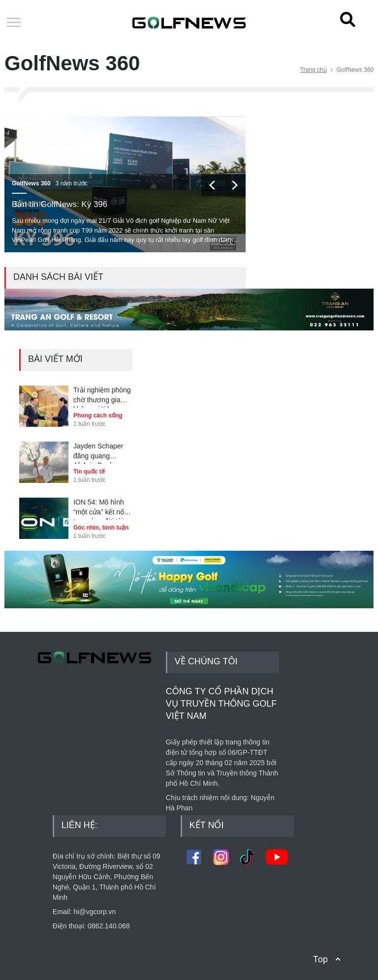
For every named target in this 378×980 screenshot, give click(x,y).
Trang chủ (314, 70)
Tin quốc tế (89, 472)
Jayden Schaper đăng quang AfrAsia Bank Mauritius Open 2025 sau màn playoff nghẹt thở (99, 453)
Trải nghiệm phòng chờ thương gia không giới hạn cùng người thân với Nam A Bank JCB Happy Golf (102, 397)
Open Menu (14, 23)
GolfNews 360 (31, 183)
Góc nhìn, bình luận (101, 528)
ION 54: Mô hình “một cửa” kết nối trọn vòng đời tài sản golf (99, 509)
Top (320, 959)
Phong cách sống (98, 416)
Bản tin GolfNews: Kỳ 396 (60, 204)
